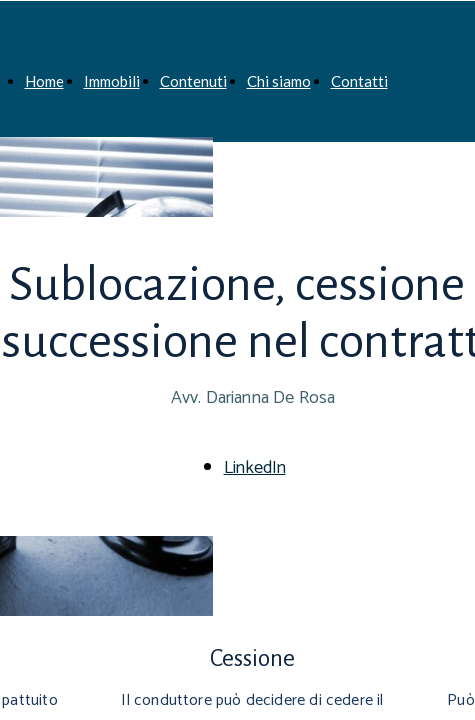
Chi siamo (279, 81)
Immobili (112, 81)
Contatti (359, 81)
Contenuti (193, 81)
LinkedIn (255, 468)
